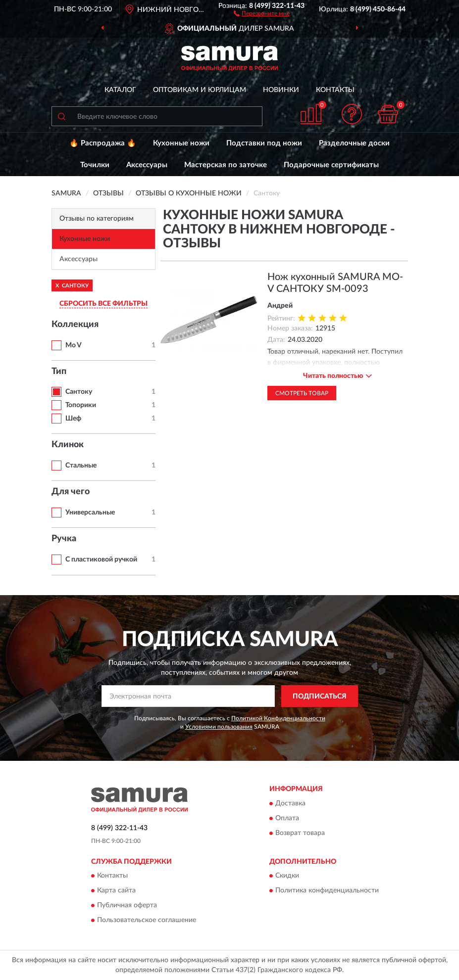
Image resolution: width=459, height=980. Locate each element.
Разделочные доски (354, 143)
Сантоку (79, 392)
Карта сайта (116, 890)
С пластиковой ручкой (101, 560)
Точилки (95, 165)
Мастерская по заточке (226, 165)
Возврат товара (300, 833)
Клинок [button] (68, 445)
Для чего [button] (71, 492)
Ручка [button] (64, 539)
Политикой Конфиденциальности (278, 718)
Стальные (81, 466)
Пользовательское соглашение (147, 920)
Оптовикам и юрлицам (200, 90)
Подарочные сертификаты (331, 165)
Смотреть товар (302, 393)
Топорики (81, 405)
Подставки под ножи (264, 143)
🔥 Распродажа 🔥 (103, 143)
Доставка (290, 803)
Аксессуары (147, 165)
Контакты (335, 90)
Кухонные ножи (181, 143)
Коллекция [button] (75, 325)
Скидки (287, 876)
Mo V (74, 345)
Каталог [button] (120, 90)
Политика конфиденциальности (327, 890)
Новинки (281, 90)
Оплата (287, 818)
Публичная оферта (127, 905)
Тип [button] (59, 372)
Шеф (73, 419)
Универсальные (90, 513)
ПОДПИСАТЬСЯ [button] (320, 697)
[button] (262, 13)
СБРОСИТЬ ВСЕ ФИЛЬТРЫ (103, 304)
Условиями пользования (219, 727)
